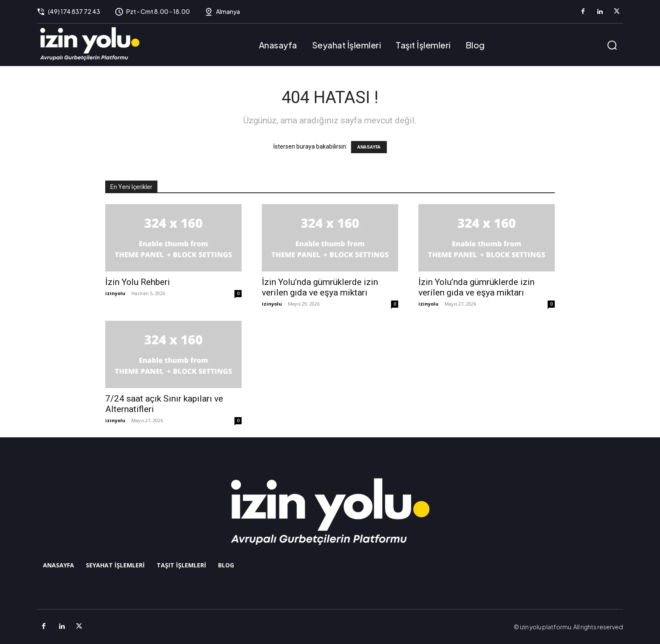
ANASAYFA (369, 147)
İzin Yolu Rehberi (138, 282)
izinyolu (115, 293)
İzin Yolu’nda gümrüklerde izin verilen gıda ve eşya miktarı (320, 287)
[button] (612, 45)
